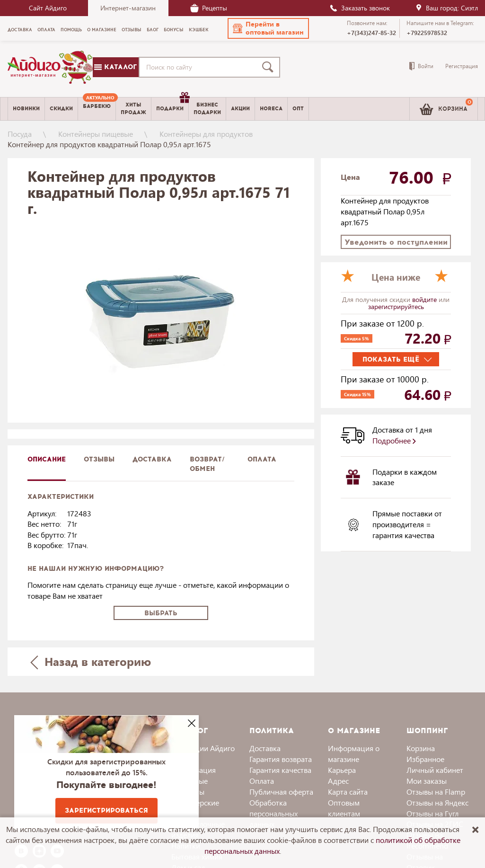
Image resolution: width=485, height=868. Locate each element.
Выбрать (161, 613)
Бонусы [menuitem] (174, 30)
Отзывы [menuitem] (132, 30)
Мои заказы (427, 781)
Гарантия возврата (281, 759)
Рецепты (209, 8)
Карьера (342, 770)
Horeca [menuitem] (271, 109)
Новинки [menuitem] (26, 109)
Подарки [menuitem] (172, 105)
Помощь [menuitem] (71, 30)
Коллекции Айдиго (203, 748)
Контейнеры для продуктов (206, 134)
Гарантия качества (280, 770)
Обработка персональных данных (273, 813)
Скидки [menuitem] (61, 109)
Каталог (115, 67)
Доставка (265, 748)
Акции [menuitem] (240, 109)
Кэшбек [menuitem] (199, 30)
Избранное (425, 759)
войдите (425, 299)
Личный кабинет (435, 770)
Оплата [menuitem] (46, 30)
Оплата (262, 459)
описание (47, 459)
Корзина (421, 748)
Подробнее (394, 440)
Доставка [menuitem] (20, 30)
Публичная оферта (281, 792)
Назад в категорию (90, 661)
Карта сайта (348, 792)
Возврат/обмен (207, 464)
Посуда (20, 134)
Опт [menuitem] (298, 109)
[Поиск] (270, 67)
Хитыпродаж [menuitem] (133, 108)
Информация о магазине (354, 753)
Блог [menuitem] (153, 30)
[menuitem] (97, 109)
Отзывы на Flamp (436, 792)
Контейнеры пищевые (96, 134)
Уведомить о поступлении (396, 242)
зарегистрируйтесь (396, 306)
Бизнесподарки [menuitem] (207, 108)
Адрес (338, 781)
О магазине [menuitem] (102, 30)
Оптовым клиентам (344, 808)
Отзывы (99, 459)
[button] (268, 28)
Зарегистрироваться (106, 810)
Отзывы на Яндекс (437, 802)
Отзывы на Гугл (432, 813)
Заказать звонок (360, 8)
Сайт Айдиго (48, 8)
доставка (152, 459)
